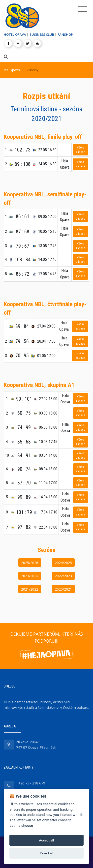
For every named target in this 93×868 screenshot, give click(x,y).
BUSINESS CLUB (42, 34)
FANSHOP (65, 34)
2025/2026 (30, 563)
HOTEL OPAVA (15, 34)
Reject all (46, 853)
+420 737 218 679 (31, 783)
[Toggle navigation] (82, 9)
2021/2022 (30, 589)
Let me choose (21, 826)
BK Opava (12, 70)
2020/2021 (63, 589)
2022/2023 (63, 576)
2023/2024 (30, 576)
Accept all (46, 840)
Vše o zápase (80, 150)
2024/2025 (63, 563)
